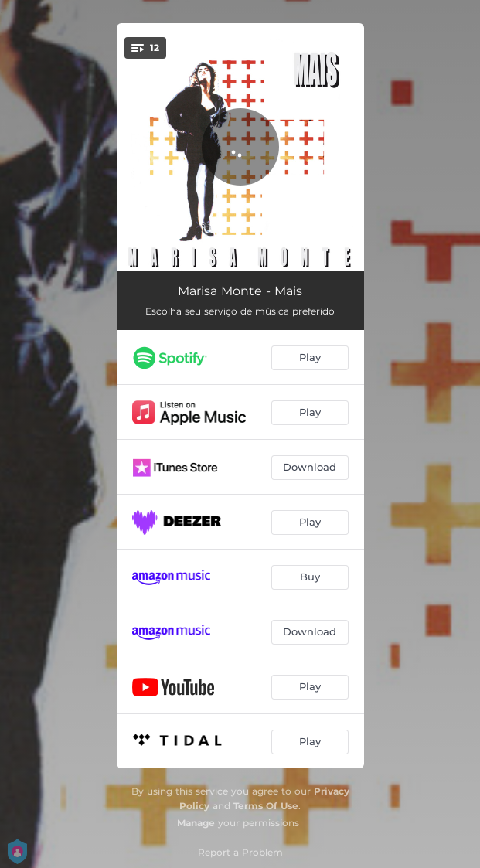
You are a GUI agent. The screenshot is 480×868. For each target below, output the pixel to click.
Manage (196, 823)
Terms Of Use (266, 806)
